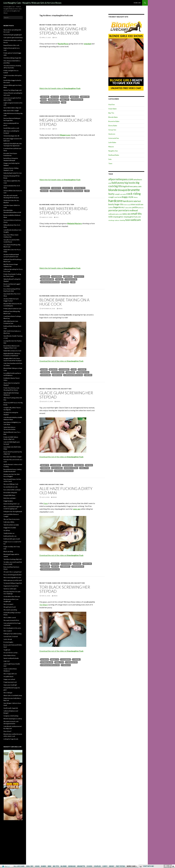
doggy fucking (58, 372)
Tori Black (44, 605)
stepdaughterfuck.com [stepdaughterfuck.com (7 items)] (132, 217)
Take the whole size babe (11, 525)
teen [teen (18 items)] (128, 220)
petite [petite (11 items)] (135, 207)
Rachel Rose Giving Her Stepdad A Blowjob (63, 31)
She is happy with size (10, 674)
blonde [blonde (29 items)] (113, 190)
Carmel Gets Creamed (11, 636)
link (173, 831)
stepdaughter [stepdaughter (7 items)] (118, 217)
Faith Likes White (9, 522)
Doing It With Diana (9, 495)
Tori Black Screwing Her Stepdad (65, 589)
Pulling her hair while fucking (12, 634)
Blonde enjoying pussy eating (13, 719)
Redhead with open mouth (12, 539)
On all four (7, 530)
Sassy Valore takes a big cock (12, 108)
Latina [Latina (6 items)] (111, 207)
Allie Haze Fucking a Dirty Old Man (66, 491)
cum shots (56, 188)
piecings (89, 465)
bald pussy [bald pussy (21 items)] (118, 183)
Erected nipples (8, 642)
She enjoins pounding (10, 610)
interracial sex (83, 372)
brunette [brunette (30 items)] (134, 190)
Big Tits (111, 113)
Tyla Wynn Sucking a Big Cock (13, 559)
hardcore (85, 97)
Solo (110, 159)
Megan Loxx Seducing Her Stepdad (66, 122)
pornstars (45, 468)
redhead (45, 191)
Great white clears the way (12, 596)
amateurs (45, 97)
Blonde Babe (44, 205)
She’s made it (8, 631)
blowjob (65, 97)
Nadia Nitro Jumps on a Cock (12, 351)
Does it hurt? (7, 731)
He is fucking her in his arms (12, 628)
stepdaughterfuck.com (50, 102)
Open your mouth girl (10, 685)
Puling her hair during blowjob (13, 511)
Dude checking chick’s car (12, 504)
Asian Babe (112, 109)
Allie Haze (45, 564)
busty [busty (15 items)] (111, 194)
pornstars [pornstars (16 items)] (124, 210)
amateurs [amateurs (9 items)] (138, 180)
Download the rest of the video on (61, 361)
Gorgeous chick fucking (11, 716)
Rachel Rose (53, 100)
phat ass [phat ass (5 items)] (141, 208)
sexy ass (55, 566)
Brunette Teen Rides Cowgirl (12, 457)
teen (64, 102)
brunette (75, 97)
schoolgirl (46, 375)
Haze (46, 503)
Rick (56, 38)
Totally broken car (9, 533)
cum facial (45, 372)
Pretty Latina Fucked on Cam (12, 309)
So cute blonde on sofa (10, 487)
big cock (55, 97)
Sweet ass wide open (10, 589)
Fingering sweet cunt (10, 682)
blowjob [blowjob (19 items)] (123, 190)
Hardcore (56, 25)
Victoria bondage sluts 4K (11, 136)
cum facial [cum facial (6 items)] (118, 197)
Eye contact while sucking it (12, 490)
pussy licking (57, 468)
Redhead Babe (65, 116)
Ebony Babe (113, 126)
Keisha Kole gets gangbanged (13, 35)
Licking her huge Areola (11, 739)
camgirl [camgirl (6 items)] (117, 194)
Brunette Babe (45, 25)
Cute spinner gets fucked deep (13, 38)
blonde (44, 369)
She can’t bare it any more (11, 519)
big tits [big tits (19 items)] (118, 186)
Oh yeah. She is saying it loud (12, 572)
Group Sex (112, 130)
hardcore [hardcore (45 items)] (115, 201)
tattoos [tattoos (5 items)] (117, 220)
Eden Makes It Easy (10, 655)
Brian (60, 309)
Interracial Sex (65, 296)
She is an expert (8, 604)
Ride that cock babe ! (10, 498)
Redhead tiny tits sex (10, 536)
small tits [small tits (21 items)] (136, 214)
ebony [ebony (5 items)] (136, 197)
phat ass (59, 279)
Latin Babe (112, 142)
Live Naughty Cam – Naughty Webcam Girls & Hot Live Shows (32, 3)
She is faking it (8, 693)
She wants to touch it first (11, 620)
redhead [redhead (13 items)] (134, 210)
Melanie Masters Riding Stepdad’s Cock (63, 211)
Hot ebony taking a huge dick (12, 58)
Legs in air (7, 661)
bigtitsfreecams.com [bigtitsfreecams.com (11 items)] (132, 186)
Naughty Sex (66, 25)
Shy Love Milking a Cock (11, 484)
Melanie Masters (47, 279)
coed (74, 369)
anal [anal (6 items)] (110, 183)
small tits (65, 100)
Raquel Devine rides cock (11, 45)
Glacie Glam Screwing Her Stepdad (66, 395)
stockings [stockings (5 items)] (111, 220)
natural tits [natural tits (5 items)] (128, 208)
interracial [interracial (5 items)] (127, 205)
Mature (111, 147)
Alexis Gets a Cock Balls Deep (13, 695)
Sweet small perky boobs (11, 658)
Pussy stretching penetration (13, 575)
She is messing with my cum (12, 577)
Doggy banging (8, 501)
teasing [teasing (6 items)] (122, 220)
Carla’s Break (8, 639)
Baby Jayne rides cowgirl (11, 111)
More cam (137, 3)
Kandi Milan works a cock (11, 128)
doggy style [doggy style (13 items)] (127, 197)
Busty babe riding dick (10, 493)
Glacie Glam (68, 465)
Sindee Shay (57, 375)
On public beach (8, 676)
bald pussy (45, 188)
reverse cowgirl (71, 468)
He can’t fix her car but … (11, 653)
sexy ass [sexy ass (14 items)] (126, 214)
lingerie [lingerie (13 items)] (117, 207)
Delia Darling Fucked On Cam (13, 173)
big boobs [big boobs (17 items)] (130, 183)
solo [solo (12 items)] (110, 217)
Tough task (7, 650)
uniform (88, 375)
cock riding (57, 276)
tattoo (65, 282)
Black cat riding (8, 551)
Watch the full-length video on (60, 88)
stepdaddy (65, 566)
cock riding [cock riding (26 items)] (134, 194)
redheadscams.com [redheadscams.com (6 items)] (115, 214)
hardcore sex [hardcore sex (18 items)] (130, 201)
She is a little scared (10, 618)
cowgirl (82, 369)
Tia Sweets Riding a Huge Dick (13, 583)
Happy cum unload (9, 679)
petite (44, 100)
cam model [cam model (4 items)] (123, 194)
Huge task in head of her (11, 586)
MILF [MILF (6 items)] (123, 207)
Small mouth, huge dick (11, 708)
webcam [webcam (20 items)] (136, 220)
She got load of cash (10, 607)
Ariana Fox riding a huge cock (13, 90)
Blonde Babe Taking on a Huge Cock (64, 302)
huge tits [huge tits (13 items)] (119, 204)
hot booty (79, 276)
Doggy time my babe (10, 528)
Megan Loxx (68, 188)
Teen (74, 25)
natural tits (80, 188)
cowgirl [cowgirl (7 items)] (111, 197)
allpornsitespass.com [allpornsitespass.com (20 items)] (121, 179)
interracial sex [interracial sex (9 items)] (137, 204)
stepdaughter (77, 100)
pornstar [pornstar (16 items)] (113, 210)
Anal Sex (112, 104)
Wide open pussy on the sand (13, 580)
